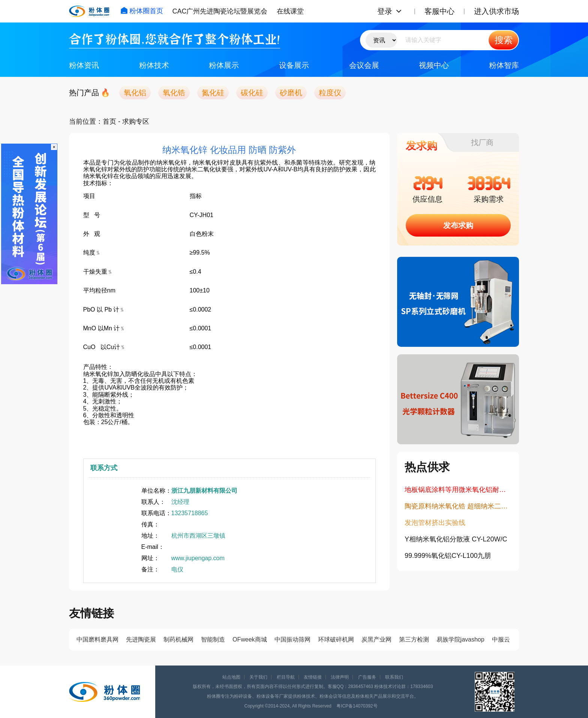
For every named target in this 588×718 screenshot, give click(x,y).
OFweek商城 (250, 639)
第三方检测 (414, 639)
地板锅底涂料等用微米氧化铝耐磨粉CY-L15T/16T (458, 490)
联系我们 (394, 677)
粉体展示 (224, 65)
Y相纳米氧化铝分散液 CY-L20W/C (456, 539)
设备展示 (294, 65)
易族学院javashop (460, 639)
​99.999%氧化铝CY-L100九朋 (448, 556)
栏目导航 (286, 677)
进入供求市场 (496, 11)
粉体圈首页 (142, 11)
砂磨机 (291, 93)
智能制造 (213, 639)
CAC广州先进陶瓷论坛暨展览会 (220, 11)
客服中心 (439, 11)
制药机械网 (178, 639)
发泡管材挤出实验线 (435, 523)
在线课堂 (290, 11)
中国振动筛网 (292, 639)
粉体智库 (504, 65)
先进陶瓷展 (141, 639)
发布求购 (458, 225)
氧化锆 (174, 93)
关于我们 (258, 677)
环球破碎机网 (336, 639)
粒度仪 (330, 93)
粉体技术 (154, 65)
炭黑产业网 (376, 639)
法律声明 (340, 677)
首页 (109, 121)
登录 (385, 11)
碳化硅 (252, 93)
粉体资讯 (84, 65)
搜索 (504, 40)
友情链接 (313, 677)
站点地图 (231, 677)
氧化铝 (135, 93)
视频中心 (434, 65)
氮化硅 (213, 93)
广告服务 (367, 677)
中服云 (501, 639)
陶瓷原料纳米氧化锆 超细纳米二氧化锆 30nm (458, 506)
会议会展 (364, 65)
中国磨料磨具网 (97, 639)
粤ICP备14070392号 (357, 706)
